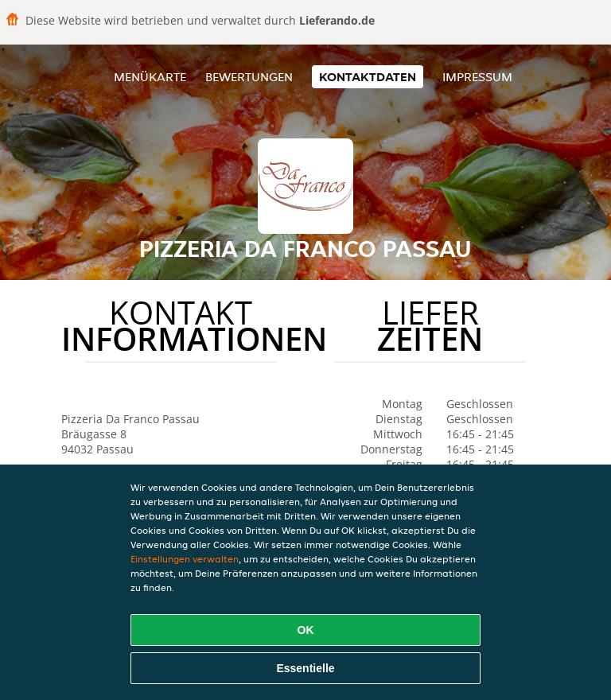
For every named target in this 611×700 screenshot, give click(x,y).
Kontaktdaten (368, 77)
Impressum (477, 77)
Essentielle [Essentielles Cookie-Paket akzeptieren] (305, 668)
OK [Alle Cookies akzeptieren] (306, 630)
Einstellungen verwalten (185, 559)
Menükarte (150, 77)
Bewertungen (249, 77)
